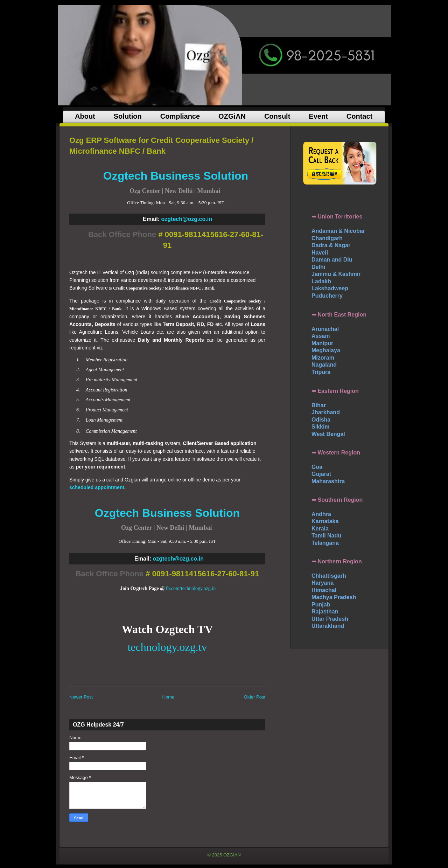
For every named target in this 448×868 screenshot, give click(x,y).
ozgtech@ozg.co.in (187, 219)
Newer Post (81, 697)
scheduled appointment (97, 487)
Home (169, 697)
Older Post (255, 697)
